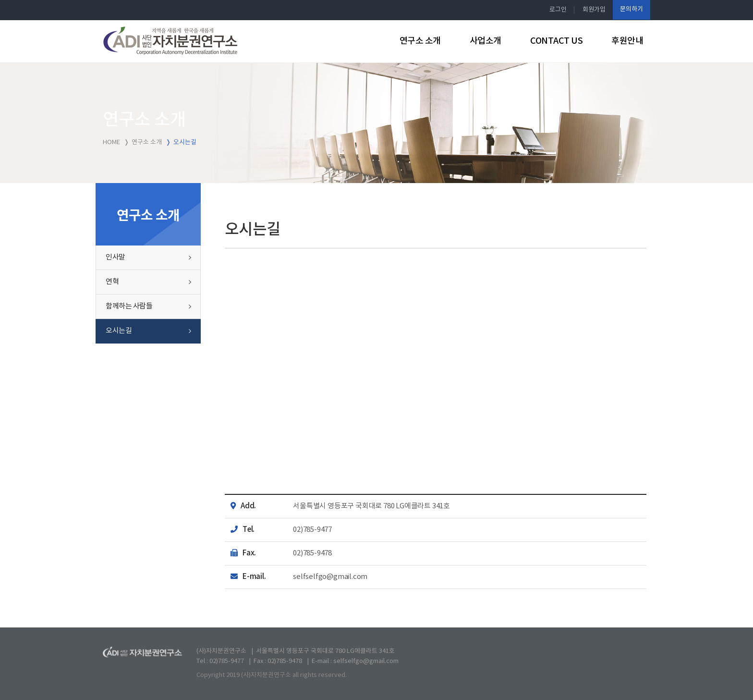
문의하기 (632, 9)
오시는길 (119, 331)
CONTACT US (557, 41)
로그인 (558, 10)
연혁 (112, 282)
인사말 (115, 257)
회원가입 (594, 10)
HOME (111, 142)
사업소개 (486, 41)
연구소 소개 (420, 41)
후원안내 (627, 41)
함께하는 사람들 (129, 306)
